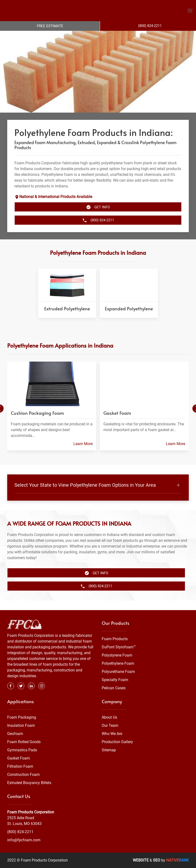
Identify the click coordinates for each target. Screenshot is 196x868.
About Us (109, 717)
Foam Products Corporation (31, 812)
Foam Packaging (22, 717)
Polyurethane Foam (118, 672)
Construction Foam (23, 775)
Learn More (83, 453)
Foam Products (115, 639)
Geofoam (15, 734)
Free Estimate (50, 26)
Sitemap (109, 750)
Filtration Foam (20, 766)
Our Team (110, 725)
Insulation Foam (21, 725)
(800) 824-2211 (20, 832)
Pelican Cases (114, 688)
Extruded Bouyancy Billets (29, 783)
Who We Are (112, 734)
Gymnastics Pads (22, 750)
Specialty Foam (115, 680)
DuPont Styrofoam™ (119, 647)
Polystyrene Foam (117, 655)
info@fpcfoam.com (24, 840)
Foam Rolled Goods (24, 742)
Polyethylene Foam (118, 663)
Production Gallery (117, 742)
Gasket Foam (19, 758)
